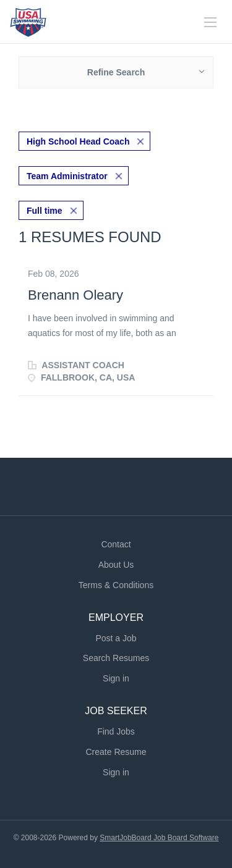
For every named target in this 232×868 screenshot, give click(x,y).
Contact (116, 544)
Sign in (116, 678)
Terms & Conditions (116, 585)
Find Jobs (116, 731)
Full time (45, 211)
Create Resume (116, 752)
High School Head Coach (78, 141)
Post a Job (116, 638)
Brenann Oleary (75, 295)
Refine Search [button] (116, 72)
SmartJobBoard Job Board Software (159, 838)
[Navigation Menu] (210, 22)
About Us (116, 565)
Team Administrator (67, 176)
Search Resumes (116, 658)
